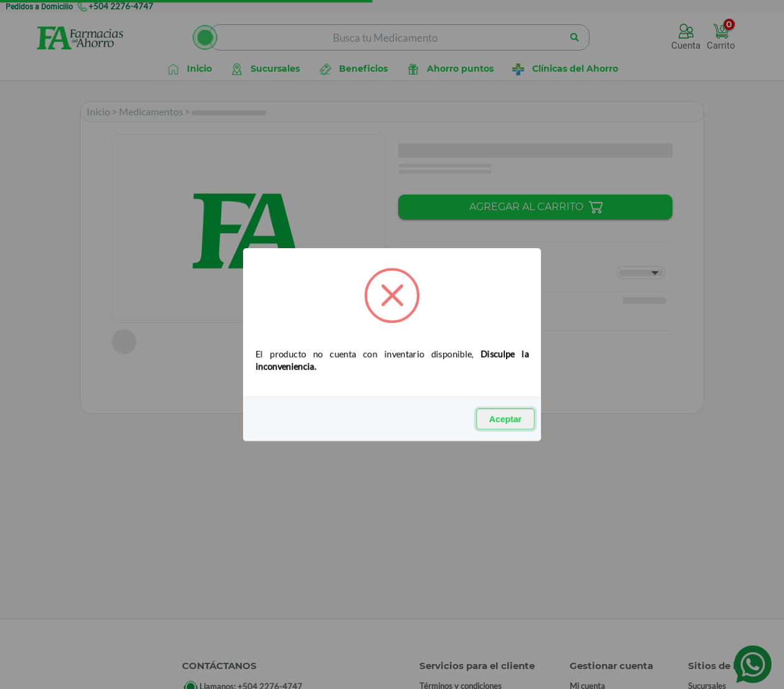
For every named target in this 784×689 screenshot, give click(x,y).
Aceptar (505, 419)
